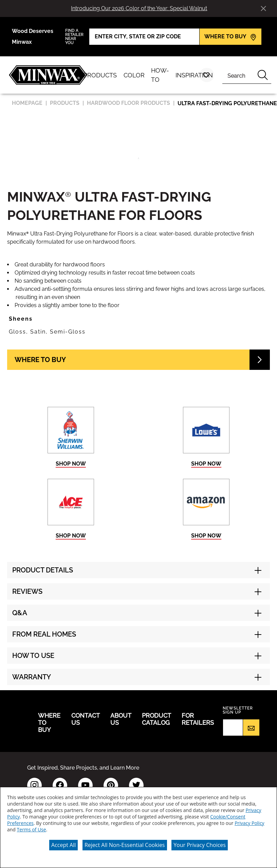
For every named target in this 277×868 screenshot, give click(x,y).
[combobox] (238, 75)
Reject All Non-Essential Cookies (125, 845)
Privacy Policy (249, 823)
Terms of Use (32, 829)
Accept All (63, 845)
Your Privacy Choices (200, 845)
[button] (138, 319)
